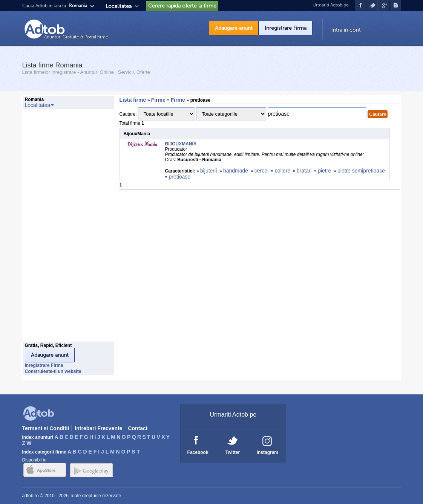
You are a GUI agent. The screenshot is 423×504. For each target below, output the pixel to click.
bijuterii (208, 171)
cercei (261, 171)
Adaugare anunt (234, 28)
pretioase (180, 177)
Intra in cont (346, 30)
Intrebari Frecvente (98, 428)
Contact (138, 428)
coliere (283, 171)
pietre (324, 171)
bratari (304, 171)
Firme (159, 100)
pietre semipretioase (361, 171)
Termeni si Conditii (45, 428)
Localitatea (119, 6)
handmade (236, 171)
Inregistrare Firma (286, 28)
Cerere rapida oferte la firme (182, 6)
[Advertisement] (53, 228)
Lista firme (133, 100)
